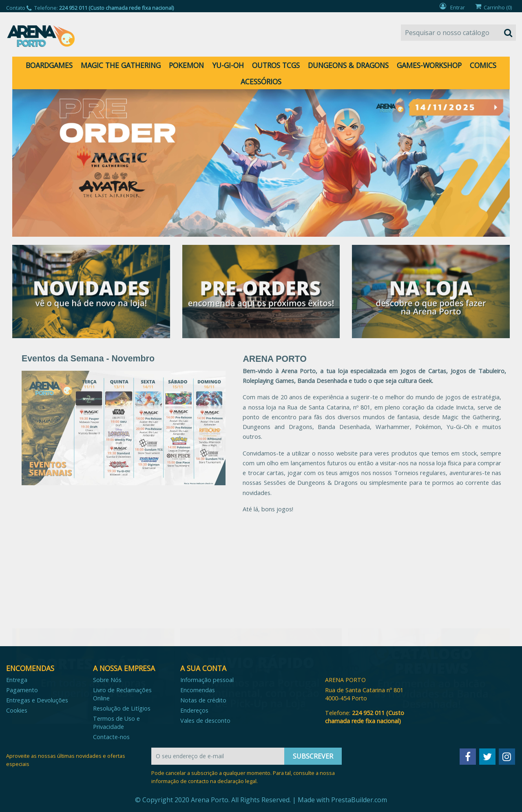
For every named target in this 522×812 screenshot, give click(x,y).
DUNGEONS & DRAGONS (348, 65)
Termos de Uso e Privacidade (116, 723)
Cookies (17, 710)
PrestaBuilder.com (359, 800)
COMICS (483, 65)
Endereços (194, 710)
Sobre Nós (107, 680)
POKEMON (186, 65)
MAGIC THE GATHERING (121, 65)
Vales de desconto (205, 721)
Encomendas (198, 690)
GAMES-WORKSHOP (429, 65)
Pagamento (22, 690)
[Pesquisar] (458, 33)
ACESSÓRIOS (261, 81)
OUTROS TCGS (276, 65)
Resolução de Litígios (122, 708)
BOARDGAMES (49, 65)
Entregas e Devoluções (37, 700)
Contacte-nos (111, 737)
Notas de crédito (203, 700)
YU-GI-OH (228, 65)
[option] (261, 163)
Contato (16, 8)
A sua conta (203, 668)
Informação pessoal (207, 680)
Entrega (17, 680)
